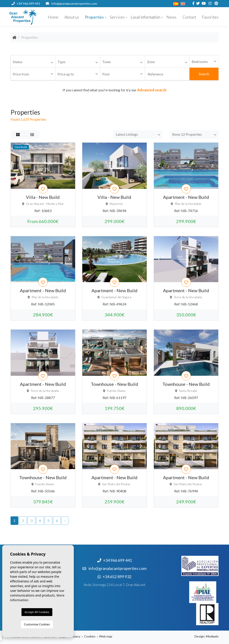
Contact (189, 17)
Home (53, 17)
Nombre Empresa (36, 17)
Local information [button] (145, 17)
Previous (88, 166)
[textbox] (34, 62)
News (171, 17)
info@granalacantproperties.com (74, 3)
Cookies (90, 636)
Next (141, 166)
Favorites (210, 17)
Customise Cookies (37, 624)
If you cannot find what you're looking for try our (114, 90)
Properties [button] (94, 17)
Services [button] (117, 17)
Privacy (75, 636)
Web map (106, 636)
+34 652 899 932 (26, 11)
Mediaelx (212, 636)
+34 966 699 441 (26, 3)
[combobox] (33, 62)
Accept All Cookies (37, 612)
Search (204, 74)
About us (72, 17)
